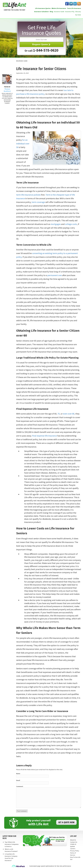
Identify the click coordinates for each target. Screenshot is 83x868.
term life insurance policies (28, 195)
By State (78, 15)
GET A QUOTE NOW (66, 822)
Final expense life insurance (44, 436)
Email (18, 780)
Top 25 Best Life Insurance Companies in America (12, 844)
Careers (73, 849)
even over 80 (69, 414)
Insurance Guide (59, 12)
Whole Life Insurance (59, 8)
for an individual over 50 (23, 144)
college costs (71, 224)
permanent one (55, 275)
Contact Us (74, 842)
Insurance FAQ (70, 12)
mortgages (56, 224)
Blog (51, 12)
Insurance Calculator (41, 12)
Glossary (78, 12)
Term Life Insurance (74, 8)
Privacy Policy (75, 851)
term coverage (38, 202)
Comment (20, 786)
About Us (73, 840)
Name (18, 774)
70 (59, 414)
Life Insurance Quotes (43, 8)
